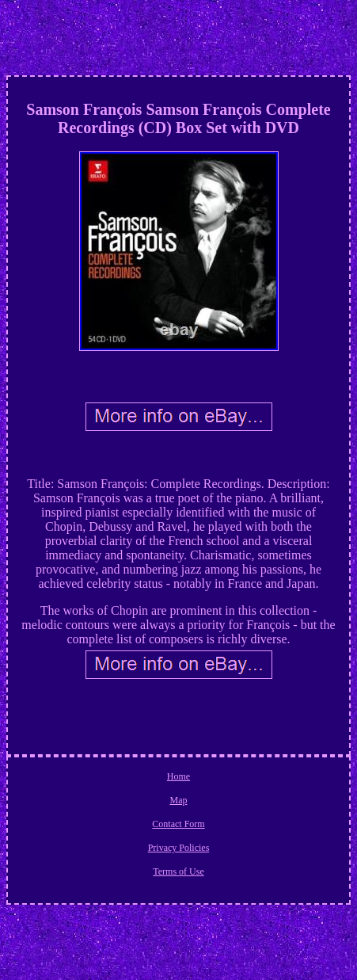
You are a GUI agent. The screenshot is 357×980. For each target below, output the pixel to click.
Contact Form (178, 824)
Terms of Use (178, 871)
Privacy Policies (179, 848)
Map (179, 800)
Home (178, 776)
